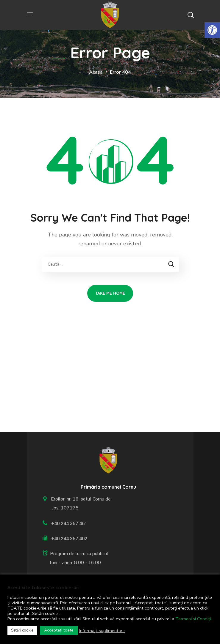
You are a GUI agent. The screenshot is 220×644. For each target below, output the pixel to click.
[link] (212, 30)
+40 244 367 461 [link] (69, 524)
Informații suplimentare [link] (102, 631)
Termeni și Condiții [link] (194, 619)
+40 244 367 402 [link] (69, 539)
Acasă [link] (96, 72)
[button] (191, 15)
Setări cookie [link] (22, 630)
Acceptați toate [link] (59, 630)
